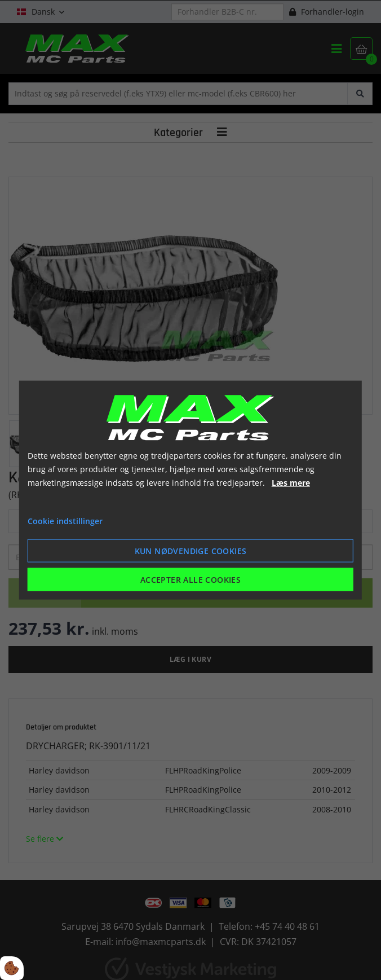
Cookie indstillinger (65, 521)
